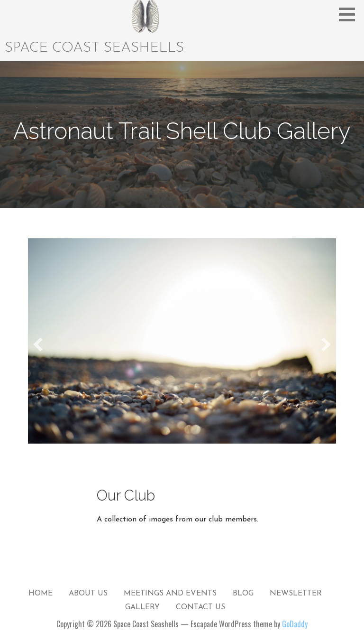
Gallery (142, 607)
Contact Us (200, 607)
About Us (88, 594)
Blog (243, 594)
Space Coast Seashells (94, 48)
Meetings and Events (170, 594)
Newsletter (296, 594)
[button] (350, 14)
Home (41, 594)
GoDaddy (295, 624)
